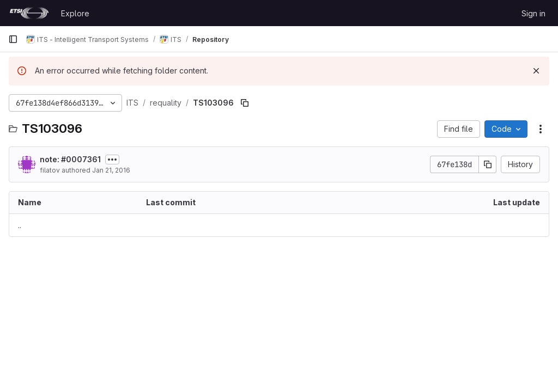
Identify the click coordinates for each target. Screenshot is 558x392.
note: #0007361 (70, 159)
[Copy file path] (245, 103)
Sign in (533, 13)
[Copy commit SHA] (488, 164)
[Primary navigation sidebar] (13, 39)
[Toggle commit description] (112, 160)
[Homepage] (29, 13)
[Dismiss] (536, 71)
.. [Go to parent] (20, 225)
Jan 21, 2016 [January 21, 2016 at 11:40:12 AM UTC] (111, 170)
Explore (75, 13)
